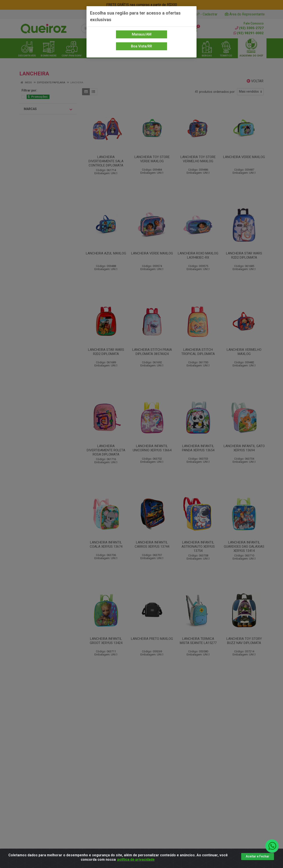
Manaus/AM (142, 34)
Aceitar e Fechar (258, 856)
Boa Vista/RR (141, 46)
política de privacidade (136, 860)
